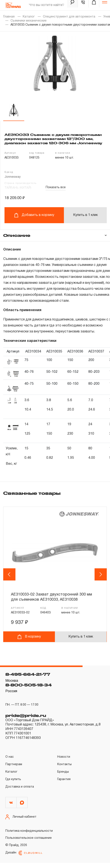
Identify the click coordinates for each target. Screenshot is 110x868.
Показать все (56, 187)
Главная (9, 17)
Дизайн (24, 858)
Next (101, 577)
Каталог (29, 17)
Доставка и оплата (20, 792)
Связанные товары (32, 493)
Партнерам (14, 770)
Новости (64, 762)
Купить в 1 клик (85, 215)
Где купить (13, 784)
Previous (10, 577)
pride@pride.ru (26, 721)
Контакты (64, 770)
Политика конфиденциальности (29, 836)
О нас (10, 762)
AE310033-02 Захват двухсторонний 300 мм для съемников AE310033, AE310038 (52, 597)
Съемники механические (29, 21)
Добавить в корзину (34, 215)
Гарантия (64, 784)
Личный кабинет (21, 822)
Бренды (63, 777)
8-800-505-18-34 (29, 690)
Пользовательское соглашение (29, 843)
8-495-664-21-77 (28, 680)
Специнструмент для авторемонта (69, 17)
